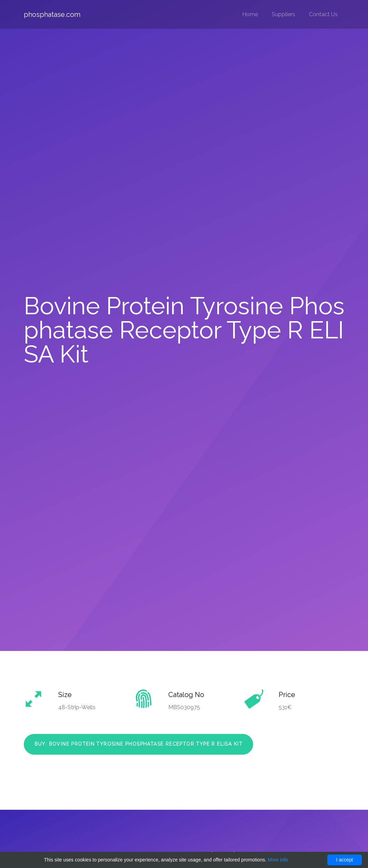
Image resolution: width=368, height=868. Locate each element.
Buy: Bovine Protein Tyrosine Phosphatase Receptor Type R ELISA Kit (138, 744)
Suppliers (284, 14)
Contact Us (323, 14)
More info (278, 860)
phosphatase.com (52, 14)
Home (250, 14)
